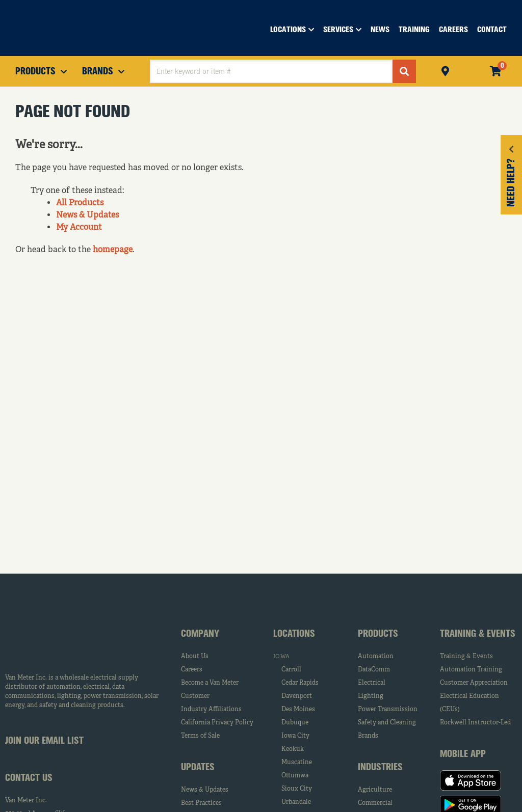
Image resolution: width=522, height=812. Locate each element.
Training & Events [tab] (478, 634)
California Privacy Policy (217, 723)
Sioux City (297, 789)
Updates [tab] (198, 768)
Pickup (445, 70)
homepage (113, 250)
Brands (368, 736)
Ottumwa (295, 776)
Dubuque (295, 723)
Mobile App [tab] (463, 754)
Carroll (291, 670)
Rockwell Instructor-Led (475, 723)
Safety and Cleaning (387, 723)
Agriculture (375, 790)
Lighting (371, 696)
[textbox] (271, 71)
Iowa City (295, 736)
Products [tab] (378, 634)
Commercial (375, 803)
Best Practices (201, 803)
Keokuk (293, 749)
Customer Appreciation (474, 683)
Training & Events (466, 657)
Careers (192, 670)
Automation (376, 657)
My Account (79, 228)
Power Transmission (388, 710)
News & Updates (87, 215)
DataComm (374, 670)
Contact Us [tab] (29, 778)
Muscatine (297, 763)
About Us (195, 657)
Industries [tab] (380, 768)
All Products (80, 203)
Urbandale (296, 802)
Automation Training (471, 670)
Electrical (372, 683)
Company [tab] (200, 634)
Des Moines (298, 710)
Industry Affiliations (211, 710)
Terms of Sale (200, 736)
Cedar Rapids (300, 683)
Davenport (297, 696)
